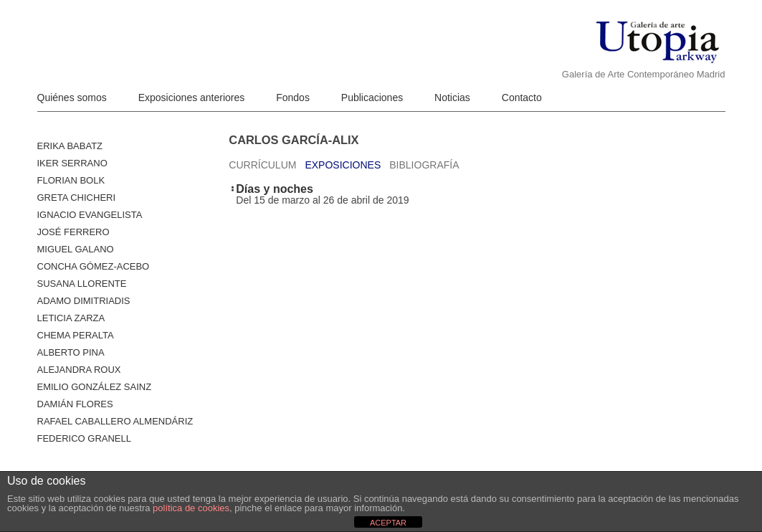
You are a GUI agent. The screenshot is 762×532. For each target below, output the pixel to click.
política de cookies (191, 508)
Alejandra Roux (79, 370)
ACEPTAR (388, 523)
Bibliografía (424, 165)
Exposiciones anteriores (192, 98)
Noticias (452, 98)
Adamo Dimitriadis (84, 301)
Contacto (522, 98)
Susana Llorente (82, 284)
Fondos (293, 98)
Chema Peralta (76, 335)
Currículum (262, 165)
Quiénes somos (72, 98)
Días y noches (275, 189)
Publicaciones (372, 98)
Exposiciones (343, 165)
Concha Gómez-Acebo (94, 266)
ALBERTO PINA (71, 352)
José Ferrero (73, 232)
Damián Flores (75, 404)
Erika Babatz (70, 146)
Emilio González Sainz (95, 387)
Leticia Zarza (71, 318)
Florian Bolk (71, 180)
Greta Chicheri (77, 198)
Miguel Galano (76, 249)
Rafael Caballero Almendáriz (115, 421)
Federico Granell (84, 438)
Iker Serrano (72, 163)
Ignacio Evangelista (90, 215)
